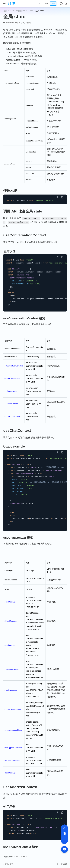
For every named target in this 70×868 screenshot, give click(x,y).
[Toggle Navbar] (66, 4)
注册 (53, 3)
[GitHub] (61, 4)
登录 (47, 3)
